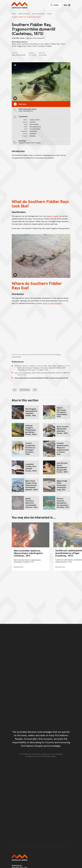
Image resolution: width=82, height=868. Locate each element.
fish (35, 390)
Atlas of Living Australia (52, 303)
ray (15, 390)
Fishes (49, 14)
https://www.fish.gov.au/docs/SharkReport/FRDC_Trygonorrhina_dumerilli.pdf (41, 378)
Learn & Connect (24, 14)
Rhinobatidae (25, 390)
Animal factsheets (38, 14)
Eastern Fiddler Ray (54, 216)
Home (14, 14)
